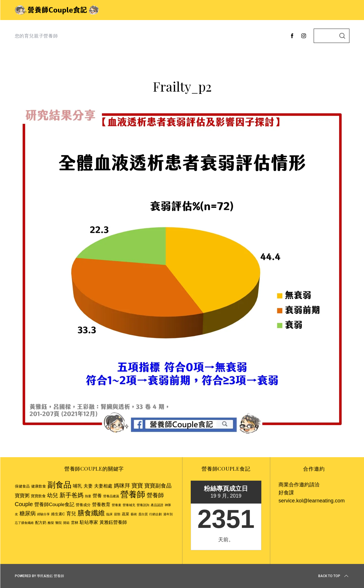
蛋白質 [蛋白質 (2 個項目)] (143, 514)
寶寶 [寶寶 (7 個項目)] (137, 486)
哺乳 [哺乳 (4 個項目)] (77, 486)
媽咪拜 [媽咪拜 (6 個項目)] (122, 486)
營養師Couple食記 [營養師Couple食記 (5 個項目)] (54, 504)
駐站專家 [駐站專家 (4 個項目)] (89, 522)
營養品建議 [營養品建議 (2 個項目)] (111, 496)
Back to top (334, 576)
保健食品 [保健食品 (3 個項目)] (22, 486)
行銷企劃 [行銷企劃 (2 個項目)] (156, 514)
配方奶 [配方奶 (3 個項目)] (41, 523)
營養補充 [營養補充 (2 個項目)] (129, 505)
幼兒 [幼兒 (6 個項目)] (53, 495)
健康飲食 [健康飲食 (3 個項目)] (39, 486)
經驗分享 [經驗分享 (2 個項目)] (43, 514)
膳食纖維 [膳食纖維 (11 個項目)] (91, 513)
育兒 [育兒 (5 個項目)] (71, 514)
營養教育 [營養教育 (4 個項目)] (101, 505)
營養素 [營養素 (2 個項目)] (117, 505)
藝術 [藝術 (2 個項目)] (134, 514)
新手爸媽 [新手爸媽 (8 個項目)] (71, 495)
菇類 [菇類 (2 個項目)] (117, 514)
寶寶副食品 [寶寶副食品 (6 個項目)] (158, 486)
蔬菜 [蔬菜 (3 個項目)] (126, 514)
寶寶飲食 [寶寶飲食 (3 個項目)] (38, 496)
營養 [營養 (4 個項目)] (97, 496)
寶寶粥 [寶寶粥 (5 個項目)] (22, 496)
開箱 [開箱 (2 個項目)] (66, 523)
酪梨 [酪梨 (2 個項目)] (51, 523)
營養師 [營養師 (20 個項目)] (133, 494)
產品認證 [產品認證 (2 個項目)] (157, 505)
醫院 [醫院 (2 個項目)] (59, 523)
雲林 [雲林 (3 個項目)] (75, 523)
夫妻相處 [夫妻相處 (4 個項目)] (103, 486)
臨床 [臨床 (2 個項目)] (110, 514)
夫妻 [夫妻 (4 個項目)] (88, 486)
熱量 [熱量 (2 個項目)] (88, 496)
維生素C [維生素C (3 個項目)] (58, 514)
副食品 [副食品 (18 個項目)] (59, 485)
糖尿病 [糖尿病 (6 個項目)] (28, 513)
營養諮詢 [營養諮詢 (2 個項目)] (143, 505)
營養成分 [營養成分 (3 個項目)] (83, 505)
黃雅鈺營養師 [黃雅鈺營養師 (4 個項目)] (113, 522)
